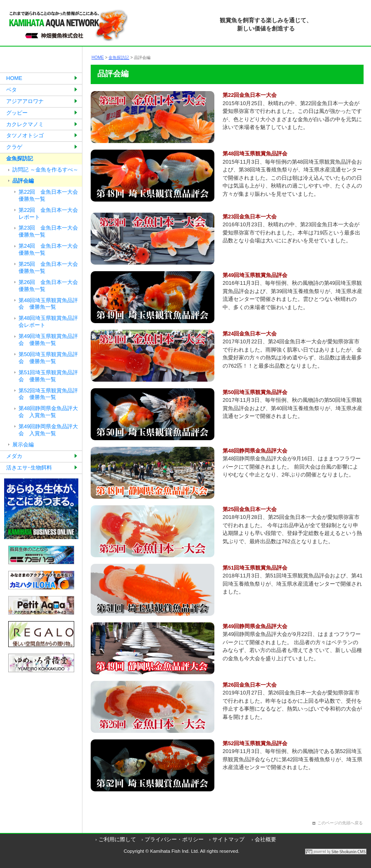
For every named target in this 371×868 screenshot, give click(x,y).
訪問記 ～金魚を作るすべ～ (45, 170)
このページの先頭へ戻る (340, 823)
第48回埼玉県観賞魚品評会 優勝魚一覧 (48, 304)
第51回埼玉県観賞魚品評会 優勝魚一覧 (48, 376)
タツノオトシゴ (25, 135)
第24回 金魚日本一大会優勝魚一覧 (48, 249)
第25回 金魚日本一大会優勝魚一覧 (48, 267)
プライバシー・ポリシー (174, 839)
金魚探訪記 (20, 158)
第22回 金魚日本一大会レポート (48, 213)
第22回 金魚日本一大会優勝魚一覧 (48, 195)
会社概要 (265, 839)
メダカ (14, 456)
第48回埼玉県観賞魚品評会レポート (48, 321)
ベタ (12, 90)
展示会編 (23, 445)
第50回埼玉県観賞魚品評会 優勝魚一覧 (48, 358)
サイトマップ (228, 839)
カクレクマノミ (25, 124)
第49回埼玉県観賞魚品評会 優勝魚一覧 (48, 340)
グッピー (17, 113)
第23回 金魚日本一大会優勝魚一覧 (48, 231)
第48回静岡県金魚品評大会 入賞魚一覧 (48, 412)
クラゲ (14, 147)
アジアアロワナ (25, 101)
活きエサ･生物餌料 (29, 468)
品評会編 (23, 181)
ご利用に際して (117, 839)
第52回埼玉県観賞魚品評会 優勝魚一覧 (48, 394)
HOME (14, 78)
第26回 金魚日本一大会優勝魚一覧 (48, 286)
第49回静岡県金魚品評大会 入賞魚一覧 (48, 430)
